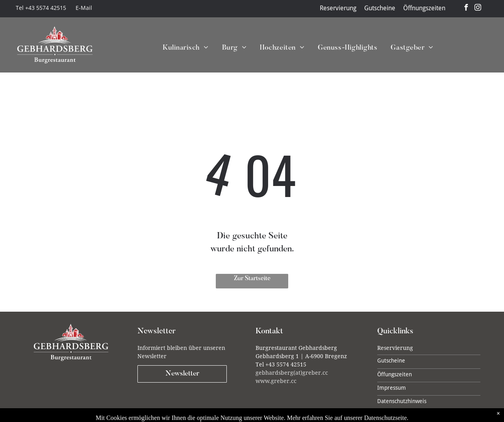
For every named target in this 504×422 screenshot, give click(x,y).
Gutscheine (380, 8)
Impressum (392, 388)
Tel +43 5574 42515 (41, 8)
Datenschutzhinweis (402, 401)
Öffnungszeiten (424, 8)
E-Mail (84, 8)
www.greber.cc (276, 381)
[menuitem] (179, 48)
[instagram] (478, 8)
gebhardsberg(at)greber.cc (292, 373)
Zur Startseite (252, 279)
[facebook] (466, 8)
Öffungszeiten (395, 374)
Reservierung (338, 8)
